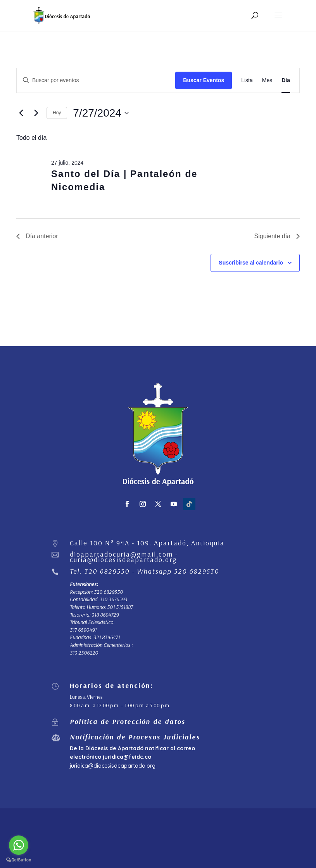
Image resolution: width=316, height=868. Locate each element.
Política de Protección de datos (128, 721)
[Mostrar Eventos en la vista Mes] (267, 80)
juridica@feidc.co (127, 757)
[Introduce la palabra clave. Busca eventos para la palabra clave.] (96, 80)
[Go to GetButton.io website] (19, 860)
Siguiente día (277, 236)
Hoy (57, 113)
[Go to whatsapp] (19, 845)
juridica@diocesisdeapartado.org (113, 766)
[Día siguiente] (36, 113)
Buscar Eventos (204, 80)
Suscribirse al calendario (251, 263)
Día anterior (37, 236)
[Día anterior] (21, 113)
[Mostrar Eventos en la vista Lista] (247, 80)
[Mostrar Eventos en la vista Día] (286, 80)
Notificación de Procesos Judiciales (135, 737)
